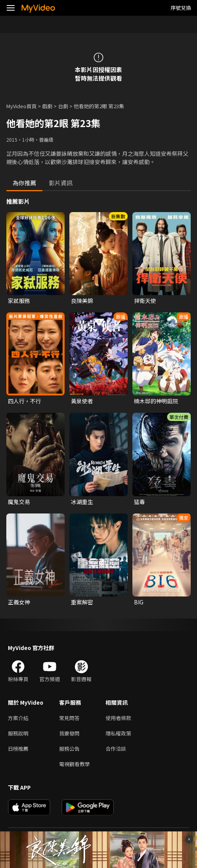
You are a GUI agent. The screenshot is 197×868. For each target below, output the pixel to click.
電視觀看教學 (74, 764)
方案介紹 (18, 718)
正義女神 (19, 602)
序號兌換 (181, 8)
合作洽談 (116, 749)
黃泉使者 (82, 401)
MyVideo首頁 (21, 106)
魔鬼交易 (19, 502)
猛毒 (139, 502)
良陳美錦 (82, 301)
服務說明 (18, 733)
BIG (139, 602)
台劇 (63, 106)
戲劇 (47, 106)
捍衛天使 (145, 301)
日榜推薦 (18, 749)
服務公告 (69, 749)
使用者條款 (118, 718)
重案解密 (82, 602)
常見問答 (69, 718)
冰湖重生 (82, 502)
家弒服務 (19, 301)
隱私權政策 (118, 733)
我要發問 (69, 733)
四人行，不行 (24, 401)
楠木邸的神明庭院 (156, 401)
